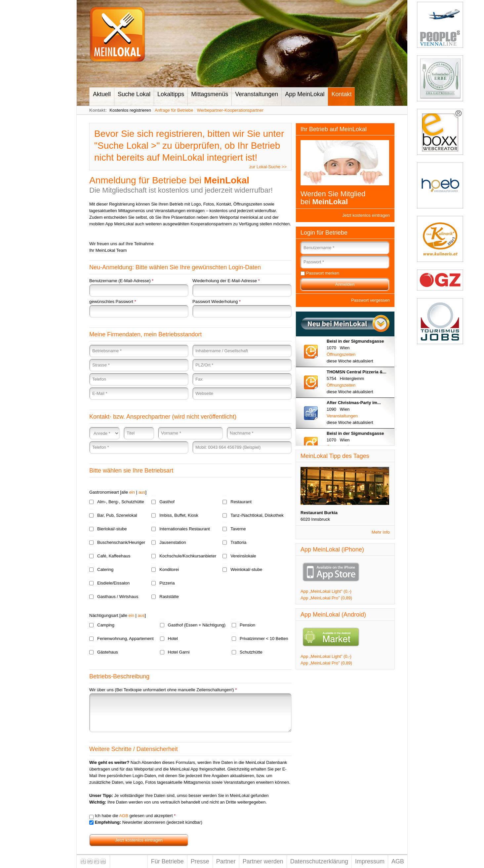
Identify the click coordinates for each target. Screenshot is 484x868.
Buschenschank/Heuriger (121, 542)
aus (142, 492)
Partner (226, 861)
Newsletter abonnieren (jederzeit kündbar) (149, 822)
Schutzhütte (251, 652)
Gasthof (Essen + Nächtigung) (197, 625)
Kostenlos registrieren (130, 110)
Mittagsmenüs (210, 94)
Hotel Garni (179, 652)
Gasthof (167, 502)
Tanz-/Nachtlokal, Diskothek (257, 515)
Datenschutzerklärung (319, 861)
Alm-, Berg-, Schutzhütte (121, 502)
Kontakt (341, 94)
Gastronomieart (104, 492)
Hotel (173, 639)
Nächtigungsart (104, 615)
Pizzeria (167, 583)
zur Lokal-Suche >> (268, 167)
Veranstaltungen (257, 94)
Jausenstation (173, 542)
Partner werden (263, 861)
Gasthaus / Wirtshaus (118, 597)
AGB (123, 816)
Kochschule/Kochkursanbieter (188, 556)
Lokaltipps (171, 94)
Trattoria (238, 542)
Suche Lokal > (127, 146)
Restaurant (241, 502)
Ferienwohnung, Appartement (125, 639)
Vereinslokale (243, 556)
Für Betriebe (167, 861)
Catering (105, 569)
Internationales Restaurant (184, 529)
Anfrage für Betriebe (174, 110)
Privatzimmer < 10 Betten (264, 639)
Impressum (370, 861)
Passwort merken (323, 273)
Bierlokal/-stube (112, 529)
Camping (106, 625)
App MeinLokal (305, 94)
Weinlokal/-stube (246, 569)
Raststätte (169, 597)
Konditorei (169, 569)
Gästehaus (108, 652)
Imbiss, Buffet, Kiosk (179, 515)
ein (132, 492)
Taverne (238, 529)
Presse (200, 861)
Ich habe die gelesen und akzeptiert (135, 816)
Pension (247, 625)
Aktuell (102, 94)
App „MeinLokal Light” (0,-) (326, 591)
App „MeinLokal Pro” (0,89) (326, 598)
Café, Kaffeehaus (114, 556)
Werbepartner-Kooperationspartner (230, 110)
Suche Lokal (134, 94)
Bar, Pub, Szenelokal (117, 515)
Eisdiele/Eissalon (113, 583)
